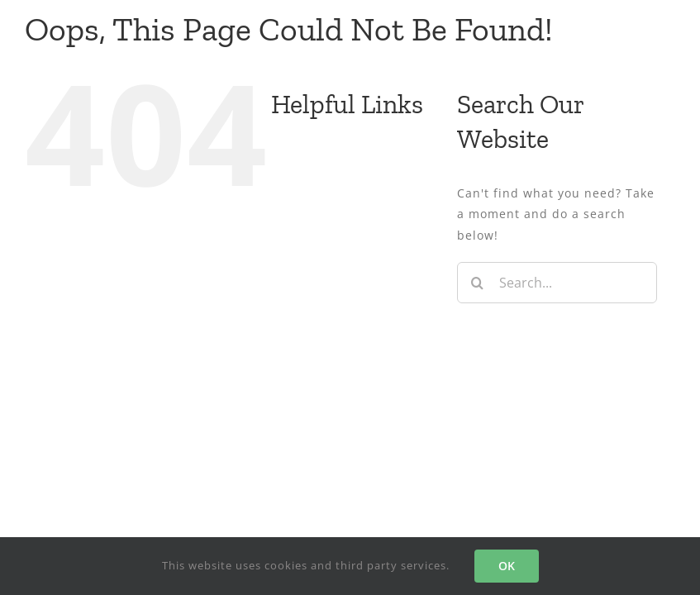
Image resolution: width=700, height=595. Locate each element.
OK (507, 566)
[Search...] (557, 283)
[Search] (478, 283)
